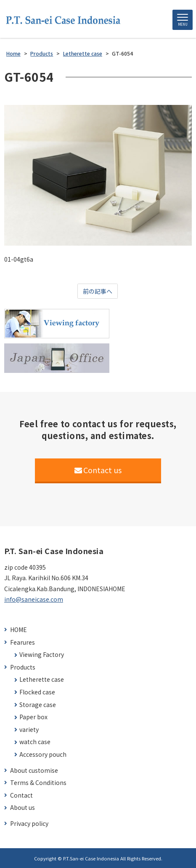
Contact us (98, 470)
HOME (19, 630)
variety (29, 730)
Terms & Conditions (38, 783)
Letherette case (42, 679)
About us (23, 808)
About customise (34, 770)
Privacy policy (29, 824)
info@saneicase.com (34, 599)
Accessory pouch (43, 754)
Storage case (38, 705)
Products (23, 667)
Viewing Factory (42, 655)
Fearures (23, 642)
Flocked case (37, 692)
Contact (21, 795)
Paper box (33, 717)
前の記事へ (98, 291)
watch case (35, 742)
